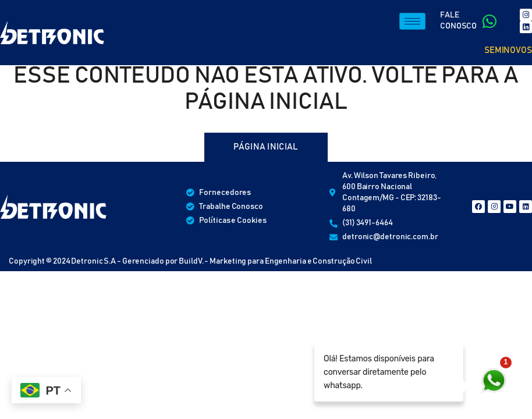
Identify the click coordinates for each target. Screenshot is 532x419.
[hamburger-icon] (412, 21)
